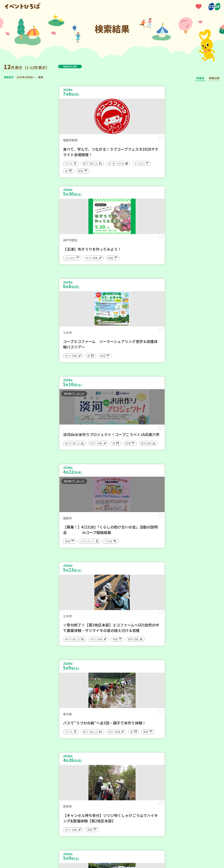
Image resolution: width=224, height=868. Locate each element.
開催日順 (214, 78)
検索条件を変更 (79, 66)
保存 (101, 141)
